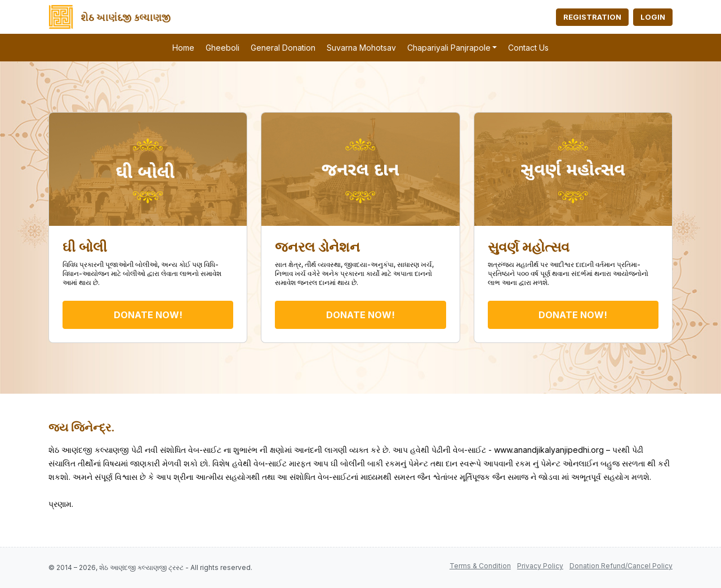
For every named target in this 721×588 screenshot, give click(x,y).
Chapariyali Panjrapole (449, 48)
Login (653, 17)
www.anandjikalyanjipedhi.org (549, 450)
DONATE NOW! (148, 315)
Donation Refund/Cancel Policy (621, 566)
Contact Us (528, 48)
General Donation (283, 48)
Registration (592, 17)
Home (183, 48)
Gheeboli (222, 48)
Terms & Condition (480, 566)
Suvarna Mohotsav (361, 48)
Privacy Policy (540, 566)
